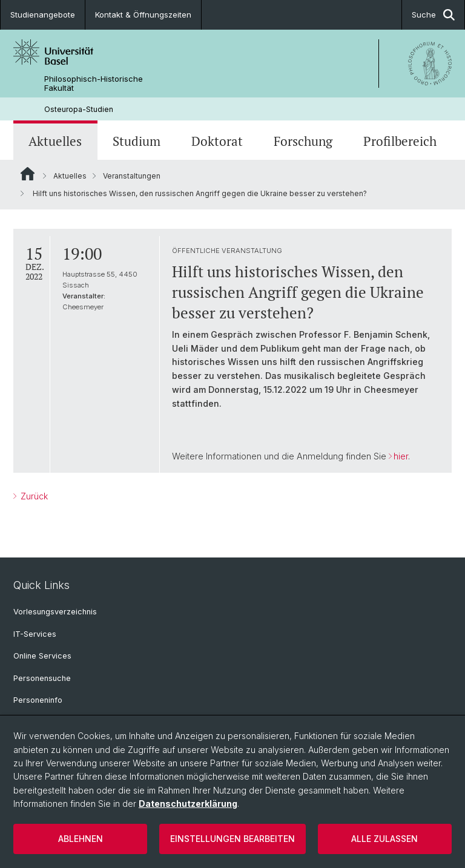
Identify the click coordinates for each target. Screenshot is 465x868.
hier (401, 456)
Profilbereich (400, 141)
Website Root (28, 174)
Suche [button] (433, 15)
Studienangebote (43, 15)
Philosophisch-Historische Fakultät (94, 84)
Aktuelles (55, 141)
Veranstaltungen (132, 176)
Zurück (33, 496)
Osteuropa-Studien (79, 109)
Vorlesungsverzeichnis (55, 612)
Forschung (303, 141)
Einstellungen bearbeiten (232, 839)
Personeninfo (38, 700)
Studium (137, 141)
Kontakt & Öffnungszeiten (143, 15)
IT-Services (35, 634)
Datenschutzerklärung (188, 804)
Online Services (42, 656)
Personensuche (42, 678)
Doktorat (217, 141)
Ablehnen (81, 839)
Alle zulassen (384, 839)
